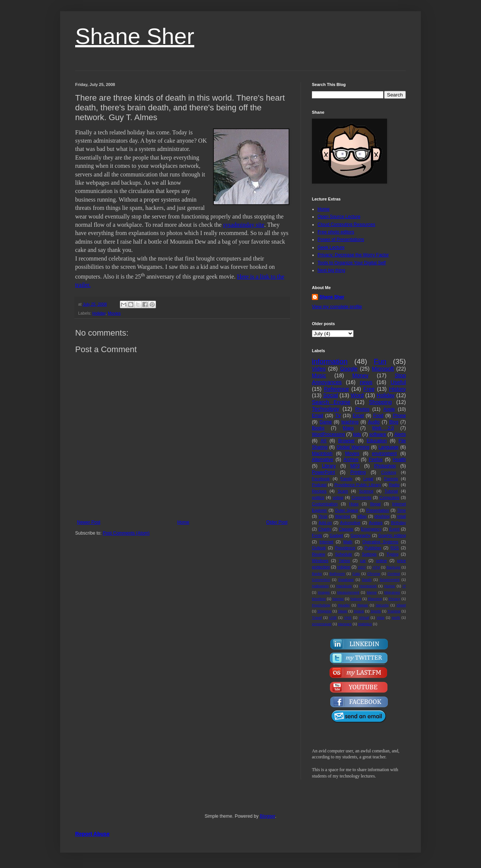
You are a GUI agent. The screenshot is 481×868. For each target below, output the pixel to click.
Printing (358, 472)
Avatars (376, 523)
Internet (326, 542)
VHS (348, 617)
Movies (114, 313)
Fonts (317, 535)
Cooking (389, 472)
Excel (358, 416)
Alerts (400, 434)
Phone (399, 416)
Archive (351, 460)
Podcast (319, 485)
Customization (325, 504)
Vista (380, 617)
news (366, 382)
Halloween (320, 586)
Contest (394, 573)
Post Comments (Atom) (126, 533)
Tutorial (391, 491)
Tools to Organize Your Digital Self (352, 263)
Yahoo (344, 561)
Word (357, 395)
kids (357, 434)
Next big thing (331, 270)
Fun (380, 361)
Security (382, 605)
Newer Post (89, 522)
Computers (389, 497)
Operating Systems (380, 542)
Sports (376, 611)
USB (333, 617)
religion (344, 567)
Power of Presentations (341, 240)
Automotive (350, 523)
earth (396, 617)
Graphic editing (392, 535)
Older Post (277, 522)
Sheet (401, 605)
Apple (389, 409)
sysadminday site (244, 225)
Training (394, 611)
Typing (392, 554)
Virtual (364, 617)
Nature (356, 599)
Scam (343, 491)
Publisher (373, 548)
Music (319, 375)
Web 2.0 (383, 428)
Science (366, 491)
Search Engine (331, 402)
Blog (394, 422)
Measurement (348, 592)
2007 (362, 567)
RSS (395, 548)
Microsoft (383, 369)
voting (338, 497)
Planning (375, 599)
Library (329, 466)
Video (319, 369)
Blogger (267, 816)
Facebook (321, 479)
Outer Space (347, 510)
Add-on (325, 523)
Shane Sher (135, 36)
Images (324, 592)
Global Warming (353, 447)
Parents (391, 479)
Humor (389, 586)
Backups (394, 567)
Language (388, 447)
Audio (374, 422)
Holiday (99, 313)
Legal (368, 479)
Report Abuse (92, 834)
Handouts (344, 586)
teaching (350, 422)
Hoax (354, 504)
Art (323, 441)
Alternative (323, 460)
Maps (348, 428)
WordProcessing (328, 434)
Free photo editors (336, 232)
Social (330, 395)
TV (338, 416)
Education (377, 441)
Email (318, 416)
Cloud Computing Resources (346, 225)
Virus (323, 516)
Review (318, 554)
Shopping (380, 402)
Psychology (321, 605)
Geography (361, 535)
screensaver (322, 624)
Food (378, 416)
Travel (317, 617)
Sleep (343, 611)
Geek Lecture (331, 247)
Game (326, 422)
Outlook (319, 548)
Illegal (375, 504)
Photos (362, 409)
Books (318, 428)
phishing (382, 516)
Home (183, 522)
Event (395, 529)
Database (346, 579)
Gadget (336, 535)
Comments (362, 497)
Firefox (376, 460)
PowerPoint (323, 472)
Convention (321, 579)
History (397, 389)
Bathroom (337, 573)
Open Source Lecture (339, 217)
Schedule (344, 554)
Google (349, 369)
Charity (325, 529)
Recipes (319, 491)
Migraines (392, 592)
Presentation (377, 510)
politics (318, 497)
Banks (317, 573)
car (363, 561)
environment (384, 454)
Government (389, 579)
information (330, 361)
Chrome (374, 573)
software (377, 434)
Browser (346, 441)
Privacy (394, 599)
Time (401, 510)
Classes (346, 529)
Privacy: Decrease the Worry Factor (353, 255)
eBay (362, 516)
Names (338, 599)
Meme (372, 592)
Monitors (319, 599)
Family (346, 479)
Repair (363, 605)
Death (367, 579)
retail (402, 516)
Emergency (371, 529)
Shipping (324, 611)
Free (369, 389)
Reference (336, 389)
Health (399, 460)
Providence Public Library (358, 485)
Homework (368, 586)
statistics (365, 624)
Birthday (398, 523)
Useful (398, 382)
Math (348, 542)
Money (360, 375)
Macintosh (322, 454)
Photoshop (385, 466)
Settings (369, 554)
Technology (326, 409)
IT (404, 586)
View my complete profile (337, 307)
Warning (342, 516)
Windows (320, 561)
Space (359, 611)
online (382, 561)
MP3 (355, 466)
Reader (344, 605)
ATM (376, 567)
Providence (345, 548)
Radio (394, 485)
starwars (345, 624)
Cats (356, 573)
